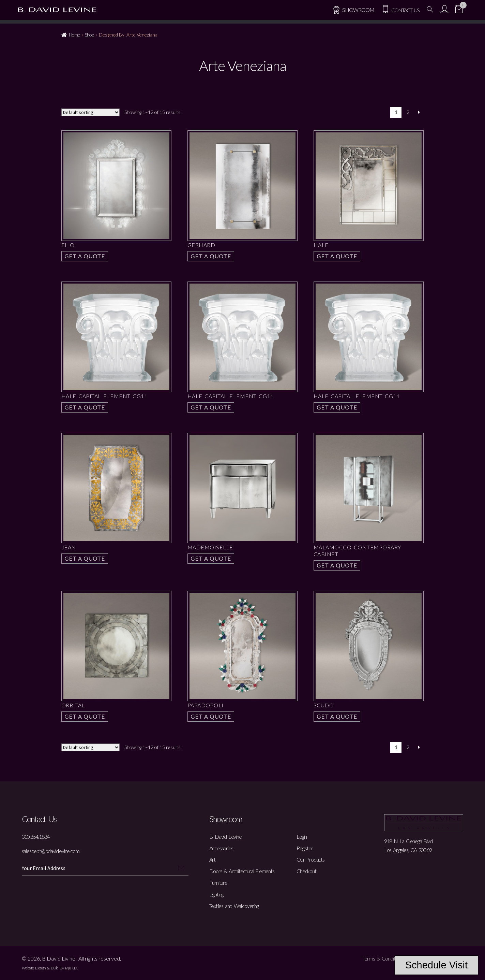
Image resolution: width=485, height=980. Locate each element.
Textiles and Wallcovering (234, 906)
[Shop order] (90, 112)
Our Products (310, 859)
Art (212, 859)
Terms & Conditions (383, 958)
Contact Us (400, 10)
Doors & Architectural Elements (242, 871)
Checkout (306, 871)
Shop (89, 35)
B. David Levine (225, 837)
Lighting (216, 894)
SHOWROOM (353, 10)
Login (302, 837)
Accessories (221, 848)
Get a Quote (85, 256)
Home (74, 35)
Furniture (218, 883)
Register (305, 848)
